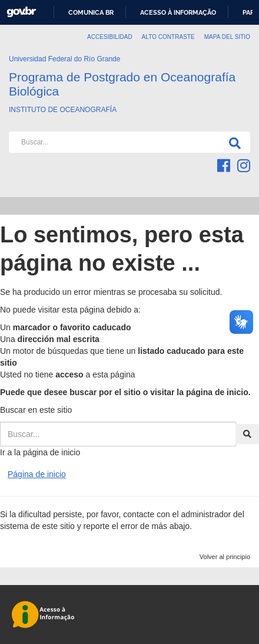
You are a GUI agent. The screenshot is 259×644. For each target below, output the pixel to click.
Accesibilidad (110, 37)
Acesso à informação (178, 12)
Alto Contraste (168, 37)
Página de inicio (37, 474)
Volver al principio (225, 557)
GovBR (21, 12)
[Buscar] (233, 142)
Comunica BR (91, 12)
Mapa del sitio (227, 37)
